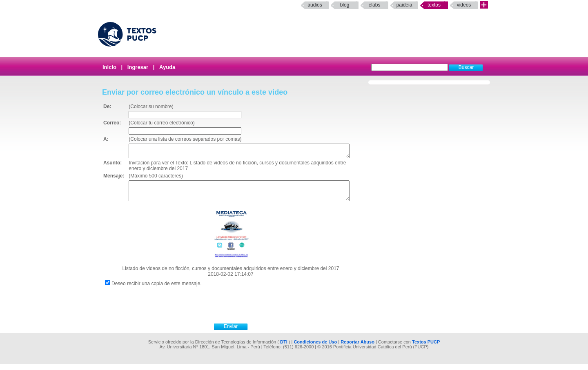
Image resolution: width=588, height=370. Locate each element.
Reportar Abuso (357, 348)
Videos (464, 5)
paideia (404, 5)
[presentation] (240, 310)
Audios (315, 5)
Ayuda (167, 67)
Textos (434, 5)
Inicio (109, 67)
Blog (345, 5)
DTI (284, 348)
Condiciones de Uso (315, 348)
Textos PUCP (426, 348)
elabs (375, 5)
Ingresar (138, 67)
